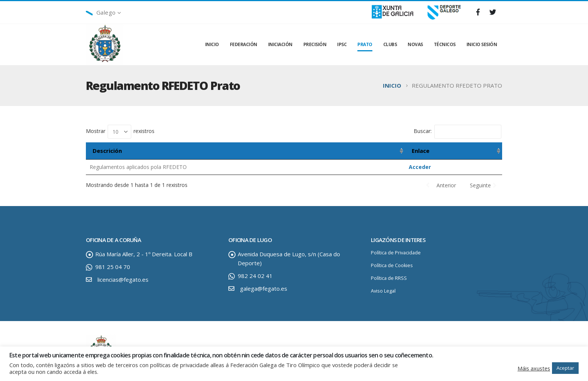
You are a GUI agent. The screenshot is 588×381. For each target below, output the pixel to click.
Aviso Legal (383, 291)
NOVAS (415, 44)
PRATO (365, 44)
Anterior (446, 185)
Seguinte (480, 185)
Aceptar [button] (565, 368)
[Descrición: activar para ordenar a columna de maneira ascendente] (245, 151)
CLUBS (390, 44)
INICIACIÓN (280, 44)
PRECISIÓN (315, 44)
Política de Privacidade (396, 253)
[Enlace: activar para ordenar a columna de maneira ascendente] (454, 151)
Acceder (420, 167)
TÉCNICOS (445, 44)
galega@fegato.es (264, 288)
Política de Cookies (392, 265)
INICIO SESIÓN (482, 44)
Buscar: (457, 132)
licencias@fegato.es (123, 279)
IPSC (342, 44)
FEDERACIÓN (244, 44)
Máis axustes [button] (534, 368)
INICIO (212, 44)
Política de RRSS (389, 278)
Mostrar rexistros (120, 132)
